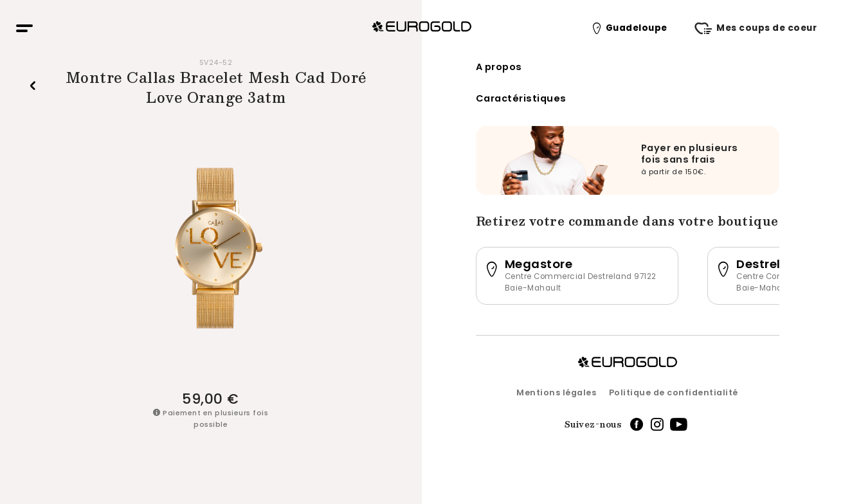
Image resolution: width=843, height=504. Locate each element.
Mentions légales (556, 392)
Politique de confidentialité (674, 392)
